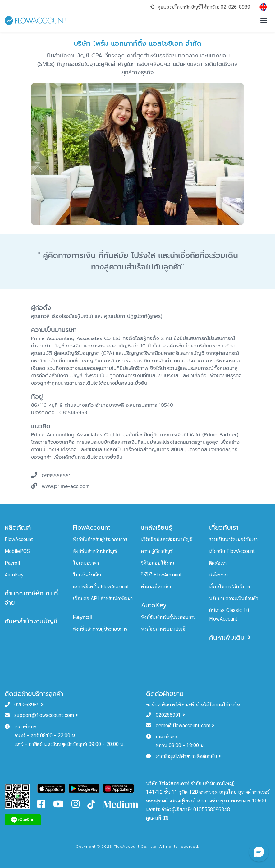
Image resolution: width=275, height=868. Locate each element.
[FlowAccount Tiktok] (91, 804)
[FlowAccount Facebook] (41, 806)
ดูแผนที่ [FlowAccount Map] (157, 818)
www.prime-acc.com (66, 487)
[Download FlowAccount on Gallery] (118, 788)
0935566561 (56, 476)
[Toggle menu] (264, 21)
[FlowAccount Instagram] (76, 806)
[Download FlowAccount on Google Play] (84, 788)
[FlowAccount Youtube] (58, 806)
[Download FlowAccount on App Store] (51, 788)
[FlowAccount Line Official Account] (17, 796)
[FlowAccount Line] (23, 819)
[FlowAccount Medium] (121, 804)
